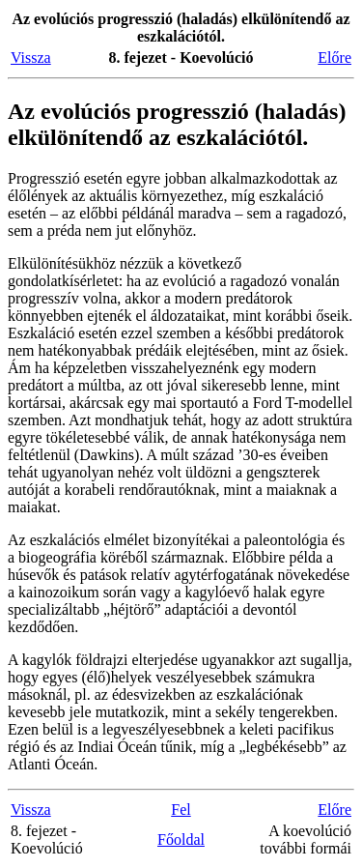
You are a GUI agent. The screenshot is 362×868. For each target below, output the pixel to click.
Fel (181, 810)
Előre (334, 58)
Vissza (31, 58)
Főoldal (181, 839)
